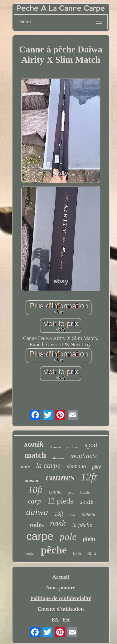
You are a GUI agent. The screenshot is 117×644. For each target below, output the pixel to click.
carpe (40, 536)
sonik (34, 444)
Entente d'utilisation (61, 609)
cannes (60, 477)
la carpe (48, 465)
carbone (73, 447)
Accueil (61, 577)
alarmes (58, 458)
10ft (35, 490)
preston (32, 481)
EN (55, 619)
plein (89, 539)
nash (58, 524)
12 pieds (60, 501)
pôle (97, 467)
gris (71, 492)
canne (55, 492)
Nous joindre (61, 588)
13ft (59, 514)
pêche (54, 550)
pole (68, 537)
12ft (89, 477)
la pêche (82, 525)
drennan (55, 447)
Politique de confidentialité (61, 598)
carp (34, 501)
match (35, 455)
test (72, 515)
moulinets (84, 456)
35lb (92, 553)
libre (77, 553)
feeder (30, 553)
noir (25, 467)
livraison (87, 493)
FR (66, 619)
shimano (77, 466)
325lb (87, 503)
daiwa (37, 512)
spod (91, 445)
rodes (37, 525)
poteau (89, 514)
